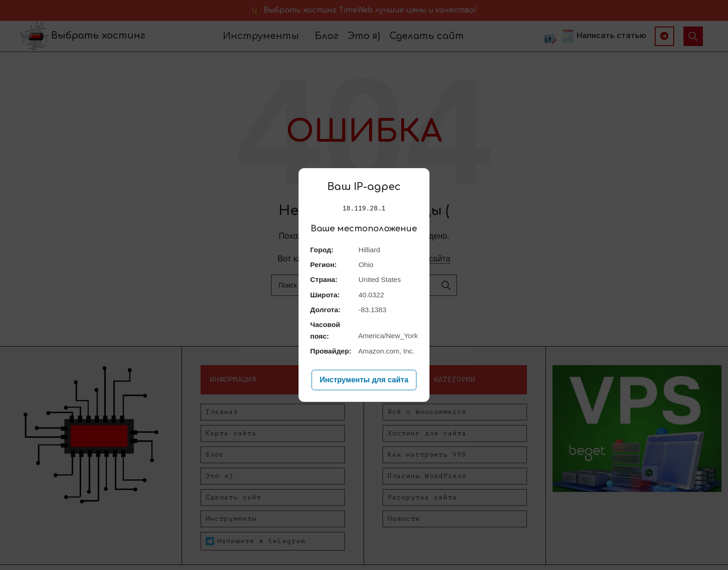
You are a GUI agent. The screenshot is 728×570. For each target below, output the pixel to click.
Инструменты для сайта (364, 380)
